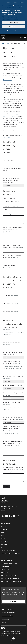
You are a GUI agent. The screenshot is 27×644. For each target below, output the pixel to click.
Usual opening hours (10, 328)
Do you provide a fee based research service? (13, 418)
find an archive (7, 80)
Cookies (4, 622)
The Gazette (4, 573)
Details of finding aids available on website (12, 429)
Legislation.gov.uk (6, 567)
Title (9, 287)
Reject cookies (13, 27)
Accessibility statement (8, 610)
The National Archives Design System (11, 581)
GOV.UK (14, 639)
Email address (8, 160)
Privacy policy (5, 619)
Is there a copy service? (12, 403)
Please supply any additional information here (13, 468)
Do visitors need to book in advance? (13, 353)
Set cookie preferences (14, 31)
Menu (23, 37)
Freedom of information (8, 613)
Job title (11, 311)
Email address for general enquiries (12, 257)
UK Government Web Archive (9, 564)
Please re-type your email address (12, 169)
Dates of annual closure (11, 343)
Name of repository (10, 198)
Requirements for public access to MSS (12, 363)
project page (7, 137)
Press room (4, 544)
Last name (10, 303)
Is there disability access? (13, 394)
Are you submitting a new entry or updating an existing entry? (12, 180)
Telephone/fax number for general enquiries (13, 247)
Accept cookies (14, 23)
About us (4, 527)
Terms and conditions (8, 616)
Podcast (3, 539)
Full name (6, 152)
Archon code (11, 206)
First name (11, 295)
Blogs (3, 536)
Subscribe (13, 602)
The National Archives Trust (9, 575)
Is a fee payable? (13, 386)
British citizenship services (8, 550)
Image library (5, 541)
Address (10, 214)
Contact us (8, 43)
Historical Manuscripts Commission (11, 553)
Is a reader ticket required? (13, 377)
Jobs (2, 547)
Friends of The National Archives (10, 578)
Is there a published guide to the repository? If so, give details (13, 443)
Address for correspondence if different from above (12, 230)
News (3, 533)
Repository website (10, 267)
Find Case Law (5, 570)
